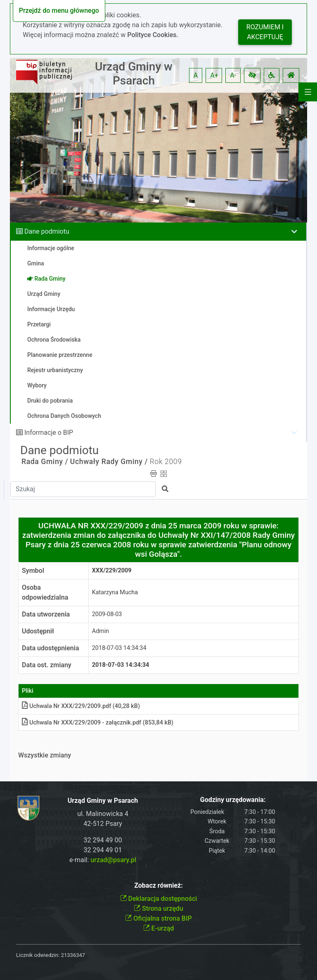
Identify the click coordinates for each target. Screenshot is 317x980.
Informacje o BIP (49, 433)
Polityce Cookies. (153, 35)
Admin (101, 631)
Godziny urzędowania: (233, 800)
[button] (252, 75)
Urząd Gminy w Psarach (134, 74)
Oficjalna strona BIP (158, 918)
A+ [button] (214, 75)
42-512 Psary (103, 824)
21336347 (73, 955)
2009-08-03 (107, 614)
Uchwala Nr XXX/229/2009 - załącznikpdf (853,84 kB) (98, 723)
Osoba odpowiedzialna (45, 592)
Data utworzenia (46, 614)
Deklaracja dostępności (159, 899)
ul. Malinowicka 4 (103, 814)
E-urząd (159, 928)
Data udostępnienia (51, 648)
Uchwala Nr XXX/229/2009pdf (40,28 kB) (81, 706)
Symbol (33, 571)
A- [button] (233, 75)
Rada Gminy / (45, 462)
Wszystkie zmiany (45, 755)
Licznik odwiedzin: (38, 955)
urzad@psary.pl (113, 860)
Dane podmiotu (47, 231)
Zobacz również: (158, 885)
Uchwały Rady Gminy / (109, 462)
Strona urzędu (158, 908)
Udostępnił (38, 631)
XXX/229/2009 (112, 571)
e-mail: (103, 860)
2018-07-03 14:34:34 (119, 648)
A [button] (196, 75)
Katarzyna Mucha (115, 592)
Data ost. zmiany (47, 665)
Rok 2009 (166, 462)
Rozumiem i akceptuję (265, 32)
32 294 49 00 (103, 840)
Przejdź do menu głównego (59, 11)
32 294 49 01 (103, 850)
